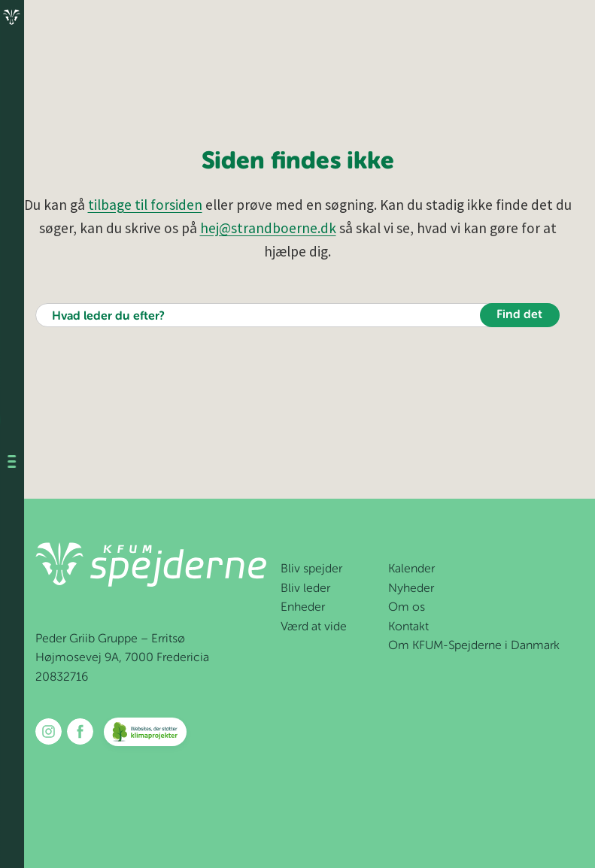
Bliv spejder (311, 569)
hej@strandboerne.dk (268, 228)
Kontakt (408, 627)
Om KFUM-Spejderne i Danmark (474, 646)
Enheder (303, 608)
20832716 (62, 678)
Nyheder (411, 589)
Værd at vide (314, 627)
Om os (407, 608)
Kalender (411, 569)
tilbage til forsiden (145, 205)
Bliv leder (305, 589)
